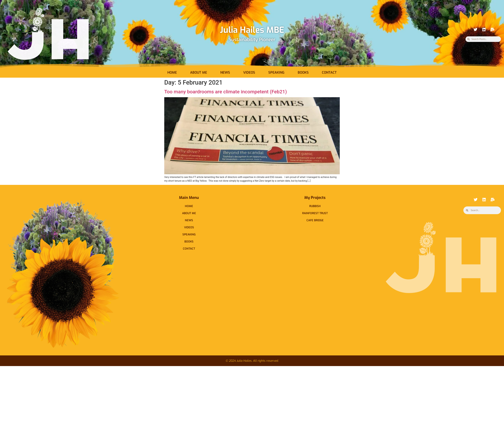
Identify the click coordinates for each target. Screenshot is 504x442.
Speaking (276, 72)
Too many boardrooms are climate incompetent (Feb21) (226, 92)
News (225, 72)
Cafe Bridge (315, 220)
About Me (199, 72)
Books (303, 72)
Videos (249, 72)
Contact (329, 72)
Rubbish (315, 206)
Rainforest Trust (315, 213)
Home (172, 72)
